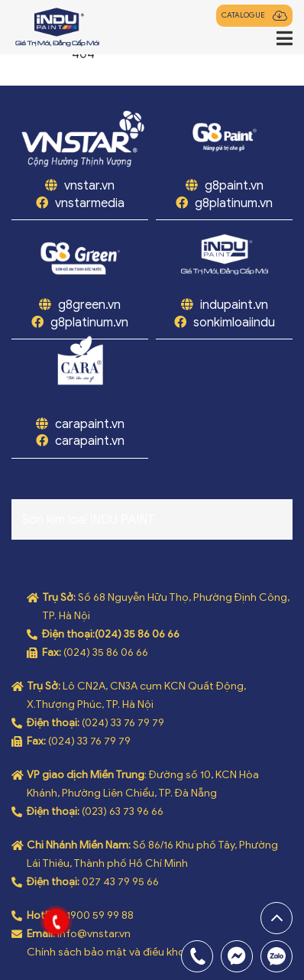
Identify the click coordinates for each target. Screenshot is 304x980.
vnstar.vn (88, 186)
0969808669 (277, 956)
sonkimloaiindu (234, 323)
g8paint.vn (234, 186)
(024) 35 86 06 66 (137, 634)
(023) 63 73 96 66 (123, 811)
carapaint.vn (90, 424)
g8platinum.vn (234, 203)
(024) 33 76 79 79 (123, 723)
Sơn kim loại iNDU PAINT (89, 520)
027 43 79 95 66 (120, 882)
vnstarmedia (90, 203)
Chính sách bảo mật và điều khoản (112, 952)
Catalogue (243, 15)
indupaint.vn (234, 305)
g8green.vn (89, 305)
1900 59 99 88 (100, 915)
